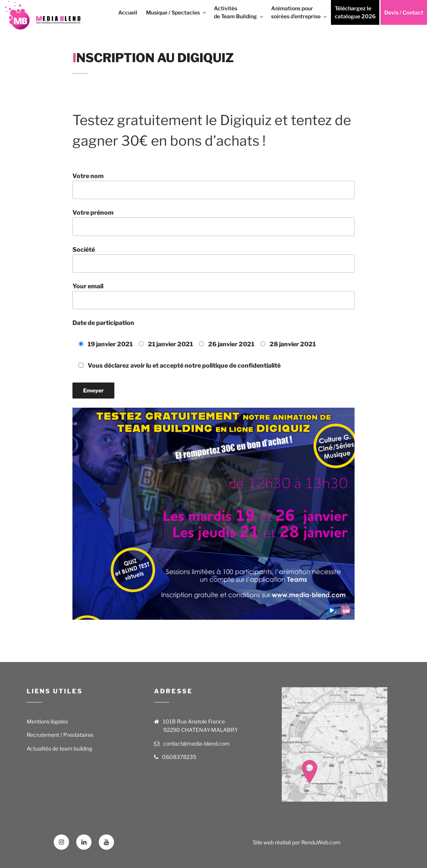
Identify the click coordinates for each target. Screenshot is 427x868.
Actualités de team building (59, 748)
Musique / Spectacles (177, 12)
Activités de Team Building (239, 12)
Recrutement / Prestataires (60, 735)
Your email (213, 296)
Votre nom (213, 186)
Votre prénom (213, 222)
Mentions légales (47, 721)
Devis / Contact (404, 12)
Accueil (128, 12)
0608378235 (179, 757)
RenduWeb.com (321, 842)
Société (213, 259)
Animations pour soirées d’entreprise (299, 12)
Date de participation (103, 323)
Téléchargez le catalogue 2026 (355, 12)
